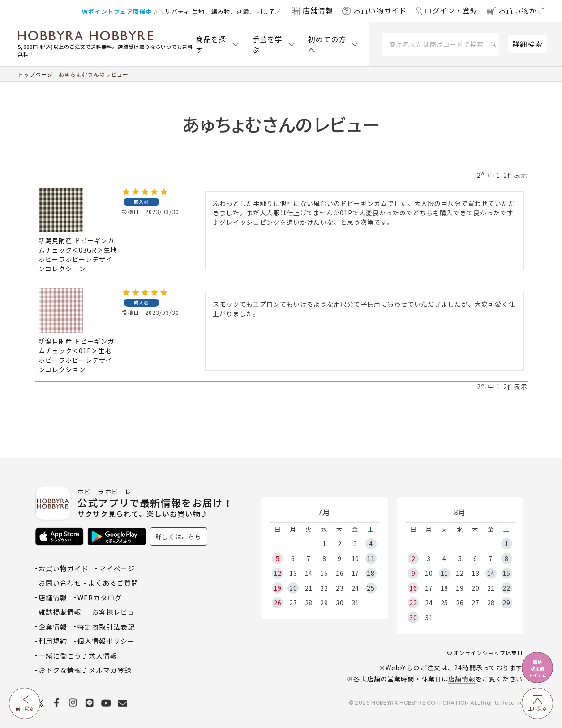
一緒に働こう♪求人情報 (78, 656)
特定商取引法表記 (106, 627)
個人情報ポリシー (106, 641)
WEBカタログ (100, 597)
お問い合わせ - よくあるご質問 (88, 583)
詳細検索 (528, 44)
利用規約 (53, 641)
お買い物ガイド (64, 568)
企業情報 (53, 627)
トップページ (35, 74)
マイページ (117, 568)
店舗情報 (462, 679)
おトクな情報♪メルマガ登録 (85, 670)
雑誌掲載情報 (60, 612)
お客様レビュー (117, 612)
